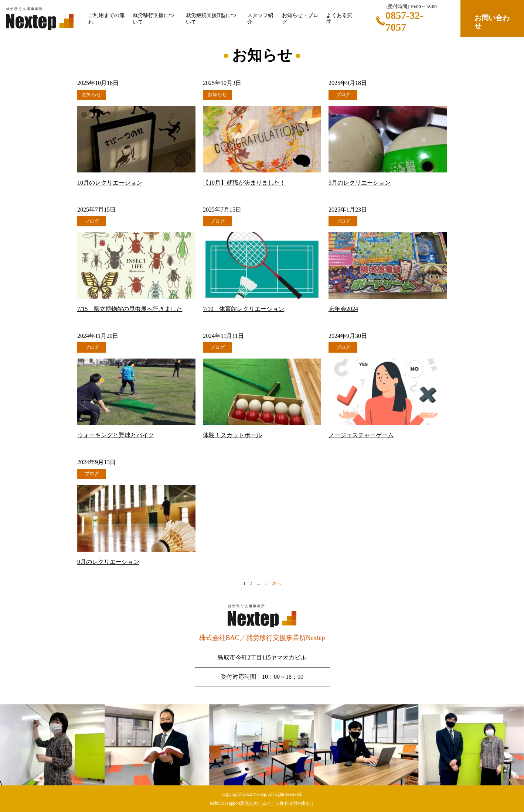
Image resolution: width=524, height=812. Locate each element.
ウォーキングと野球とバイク (116, 435)
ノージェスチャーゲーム (361, 435)
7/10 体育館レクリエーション (244, 309)
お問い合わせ (492, 22)
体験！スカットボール (232, 435)
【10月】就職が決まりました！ (244, 183)
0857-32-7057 (404, 21)
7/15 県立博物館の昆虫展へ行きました (130, 309)
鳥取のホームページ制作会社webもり (277, 803)
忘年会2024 (343, 309)
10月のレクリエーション (110, 183)
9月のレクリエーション (360, 183)
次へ (276, 584)
